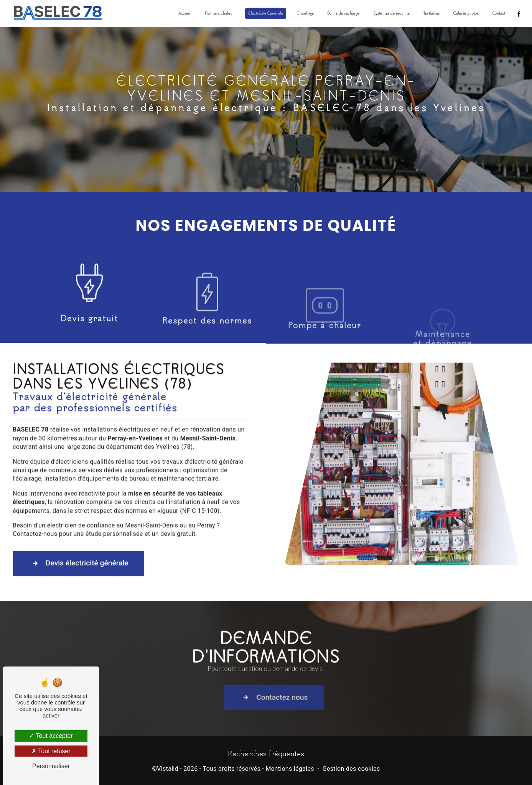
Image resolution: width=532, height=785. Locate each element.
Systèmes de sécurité (391, 13)
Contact (499, 13)
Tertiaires (432, 13)
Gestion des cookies (351, 769)
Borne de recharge (343, 13)
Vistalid (168, 769)
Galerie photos (466, 13)
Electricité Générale (266, 13)
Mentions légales (290, 769)
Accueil (185, 13)
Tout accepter (51, 736)
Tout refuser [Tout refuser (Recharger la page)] (51, 751)
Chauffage (305, 13)
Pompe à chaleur (220, 13)
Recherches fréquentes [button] (266, 753)
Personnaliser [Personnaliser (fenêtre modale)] (51, 766)
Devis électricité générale (79, 534)
